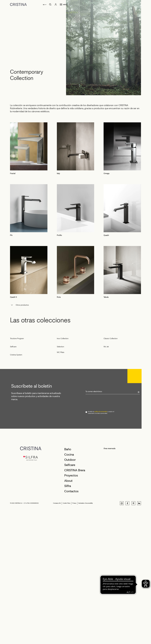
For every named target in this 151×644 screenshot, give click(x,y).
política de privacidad (101, 545)
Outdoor (70, 593)
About (68, 614)
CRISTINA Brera (75, 603)
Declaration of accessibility (86, 636)
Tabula (106, 297)
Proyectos (71, 609)
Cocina (69, 588)
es (44, 5)
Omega (106, 173)
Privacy (74, 636)
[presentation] (103, 536)
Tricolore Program (17, 384)
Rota (59, 297)
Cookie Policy (67, 636)
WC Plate (61, 444)
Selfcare (13, 434)
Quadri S (13, 297)
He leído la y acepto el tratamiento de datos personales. (101, 546)
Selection (60, 438)
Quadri (106, 235)
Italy (58, 173)
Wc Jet (106, 438)
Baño (68, 582)
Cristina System (16, 488)
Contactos (71, 624)
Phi (11, 235)
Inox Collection (63, 381)
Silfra (68, 619)
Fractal (13, 173)
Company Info (57, 636)
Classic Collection (111, 381)
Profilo (59, 235)
